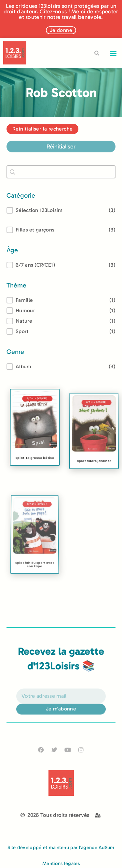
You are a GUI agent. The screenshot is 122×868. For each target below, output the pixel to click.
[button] (113, 53)
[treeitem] (61, 265)
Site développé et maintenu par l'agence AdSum (61, 847)
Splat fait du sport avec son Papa (34, 586)
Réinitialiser (61, 147)
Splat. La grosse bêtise (35, 466)
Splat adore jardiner (94, 474)
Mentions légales (61, 863)
